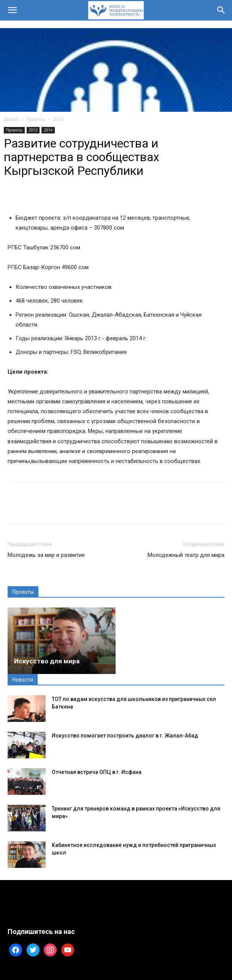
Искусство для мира (47, 661)
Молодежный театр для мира (186, 555)
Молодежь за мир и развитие (46, 555)
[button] (12, 10)
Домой (11, 119)
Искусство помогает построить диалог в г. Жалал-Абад (125, 736)
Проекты (36, 119)
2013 (58, 119)
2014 (48, 130)
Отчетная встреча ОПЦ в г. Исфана (97, 772)
